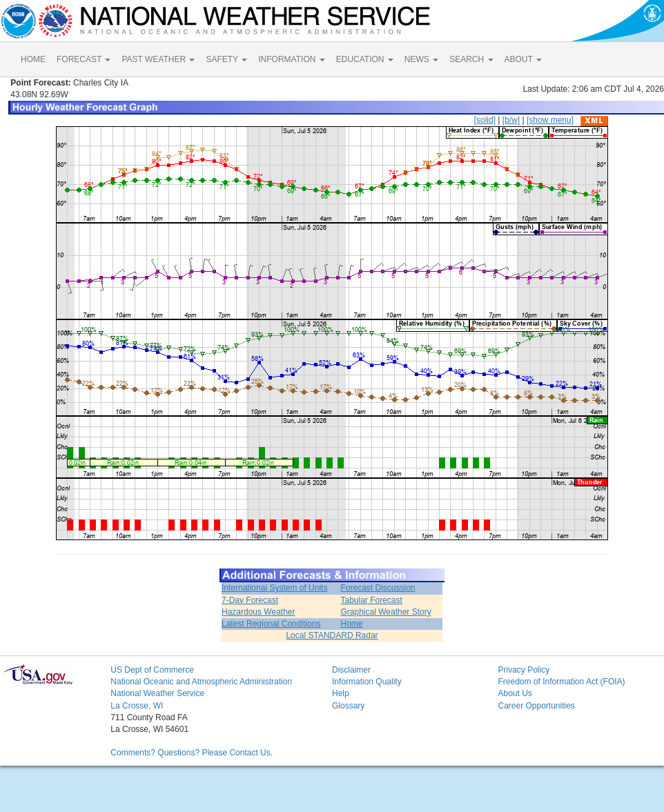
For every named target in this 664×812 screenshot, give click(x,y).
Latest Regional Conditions (271, 624)
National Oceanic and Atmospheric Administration (201, 682)
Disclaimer (351, 670)
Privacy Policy (524, 670)
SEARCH (471, 59)
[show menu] (550, 120)
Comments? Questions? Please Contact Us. (192, 753)
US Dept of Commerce (152, 670)
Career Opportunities (536, 706)
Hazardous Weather (258, 612)
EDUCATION (365, 59)
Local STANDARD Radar (332, 635)
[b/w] (511, 120)
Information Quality (367, 682)
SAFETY (226, 59)
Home (352, 624)
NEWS (421, 59)
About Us (515, 693)
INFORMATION (291, 59)
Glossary (348, 706)
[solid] (485, 120)
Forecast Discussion (378, 588)
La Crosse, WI (137, 706)
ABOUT (523, 59)
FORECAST (84, 59)
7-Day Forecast (250, 600)
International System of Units (274, 588)
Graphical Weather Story (386, 612)
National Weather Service (157, 693)
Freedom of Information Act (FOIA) (561, 682)
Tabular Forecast (372, 600)
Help (341, 693)
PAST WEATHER (158, 59)
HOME (33, 59)
